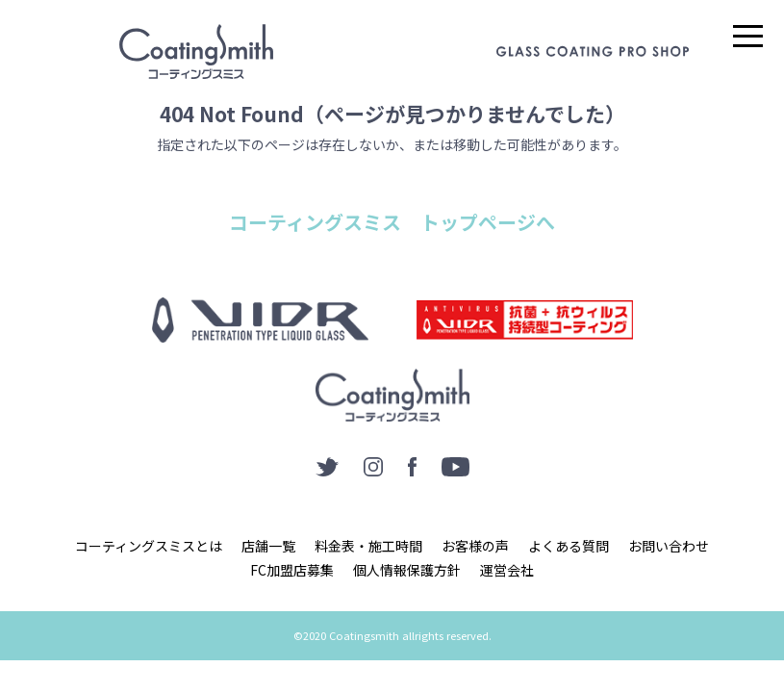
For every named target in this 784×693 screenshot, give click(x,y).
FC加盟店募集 (292, 570)
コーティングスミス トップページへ (392, 222)
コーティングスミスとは (149, 546)
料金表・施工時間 (368, 546)
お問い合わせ (669, 546)
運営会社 (507, 570)
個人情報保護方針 (407, 570)
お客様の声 (475, 546)
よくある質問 (569, 546)
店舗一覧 (268, 546)
